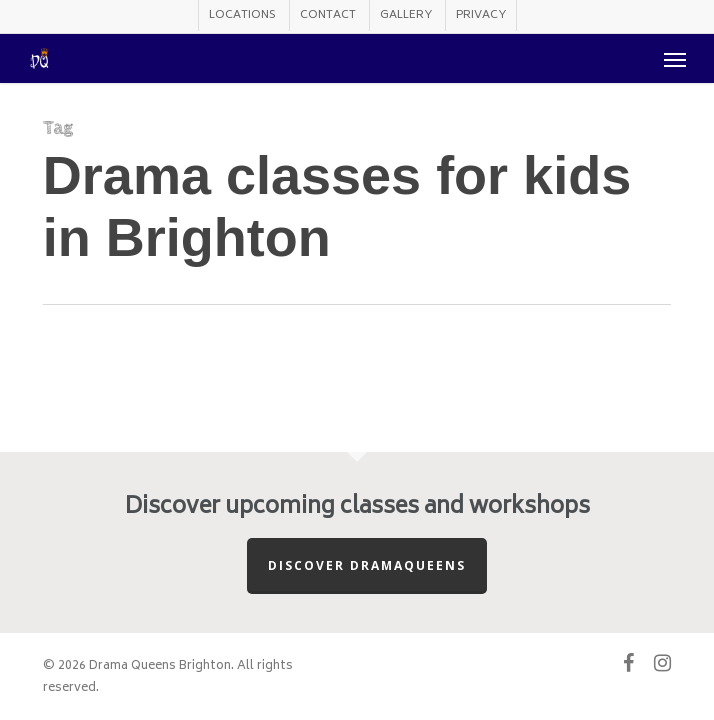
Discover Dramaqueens (367, 565)
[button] (675, 59)
